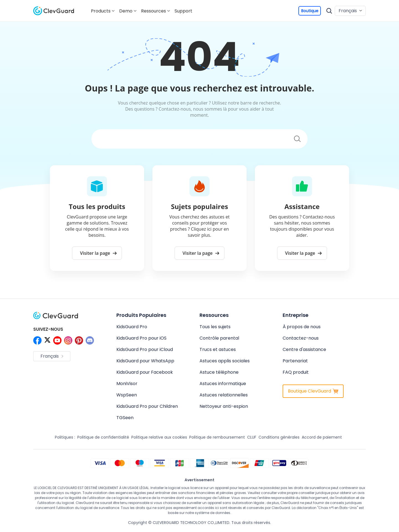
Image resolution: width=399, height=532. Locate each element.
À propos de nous (302, 327)
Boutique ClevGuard (313, 391)
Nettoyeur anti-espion (224, 406)
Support (183, 11)
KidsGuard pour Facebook (145, 372)
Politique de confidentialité (103, 437)
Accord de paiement (322, 437)
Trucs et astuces (218, 349)
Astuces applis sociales (225, 361)
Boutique (310, 11)
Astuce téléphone (219, 372)
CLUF (252, 437)
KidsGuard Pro (132, 327)
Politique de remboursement (217, 437)
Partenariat (295, 361)
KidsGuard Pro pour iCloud (145, 349)
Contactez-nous (301, 338)
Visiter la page (99, 253)
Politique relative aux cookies (159, 437)
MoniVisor (127, 384)
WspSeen (127, 395)
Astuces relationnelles (224, 395)
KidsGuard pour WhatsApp (145, 361)
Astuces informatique (223, 384)
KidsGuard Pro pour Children (147, 406)
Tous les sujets (215, 327)
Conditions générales (279, 437)
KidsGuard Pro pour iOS (141, 338)
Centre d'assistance (304, 349)
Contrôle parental (219, 338)
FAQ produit (296, 372)
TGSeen (125, 418)
